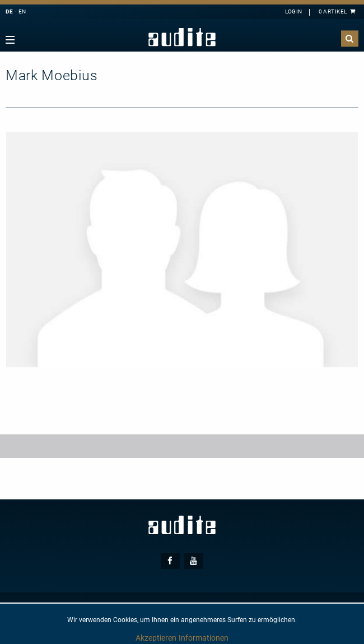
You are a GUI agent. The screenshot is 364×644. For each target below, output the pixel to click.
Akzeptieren (156, 638)
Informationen (204, 638)
